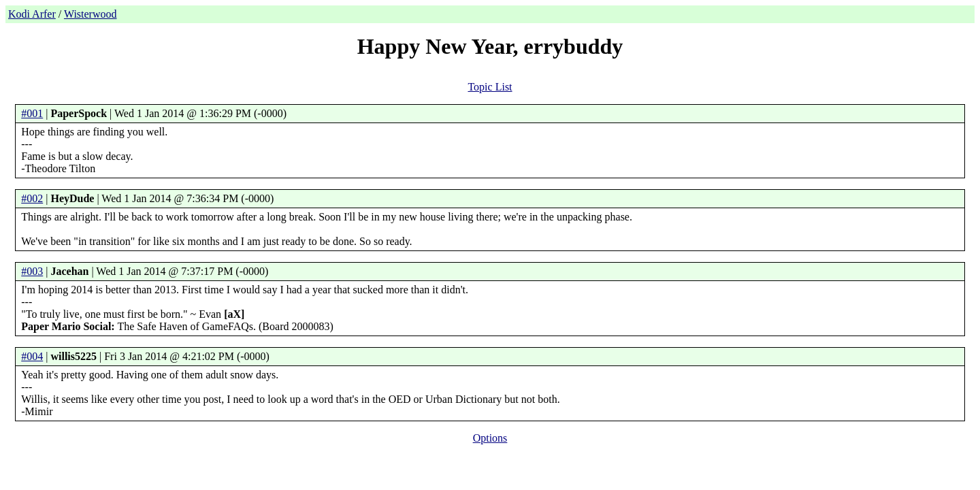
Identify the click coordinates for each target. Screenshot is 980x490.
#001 (32, 113)
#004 (32, 356)
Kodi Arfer (32, 14)
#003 (32, 271)
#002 (32, 198)
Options (490, 438)
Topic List (490, 87)
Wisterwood (91, 14)
